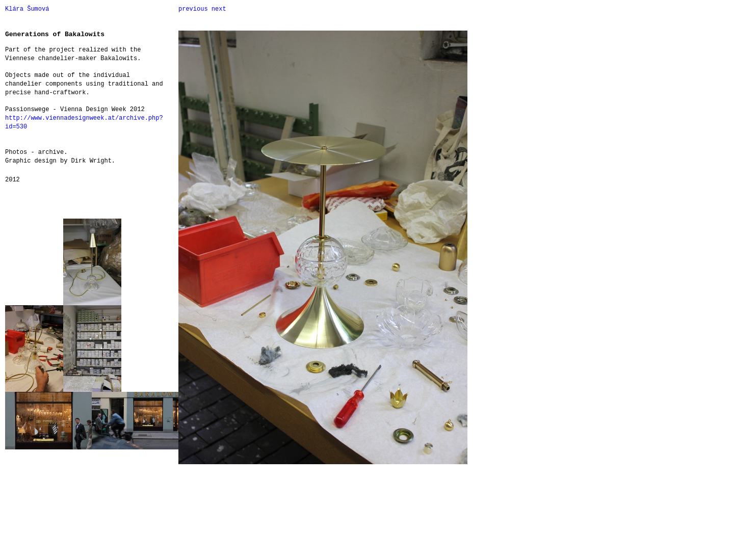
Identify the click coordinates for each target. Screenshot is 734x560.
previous (193, 9)
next (219, 9)
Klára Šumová (27, 9)
